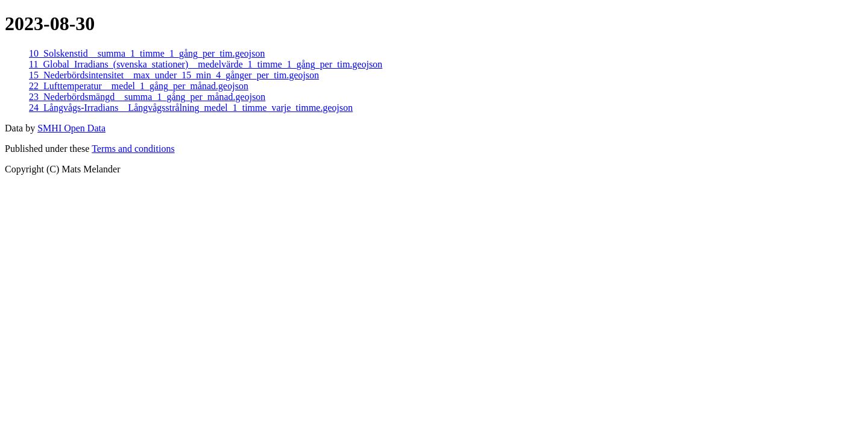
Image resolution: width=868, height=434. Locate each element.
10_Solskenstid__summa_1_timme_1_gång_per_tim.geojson (147, 53)
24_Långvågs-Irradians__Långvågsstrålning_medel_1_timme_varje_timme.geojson (191, 108)
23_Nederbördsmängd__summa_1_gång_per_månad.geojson (147, 97)
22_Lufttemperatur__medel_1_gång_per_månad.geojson (139, 86)
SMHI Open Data (71, 128)
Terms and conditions (133, 149)
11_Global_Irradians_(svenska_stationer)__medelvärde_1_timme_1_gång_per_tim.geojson (206, 64)
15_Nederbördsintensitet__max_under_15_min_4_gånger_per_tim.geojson (174, 75)
